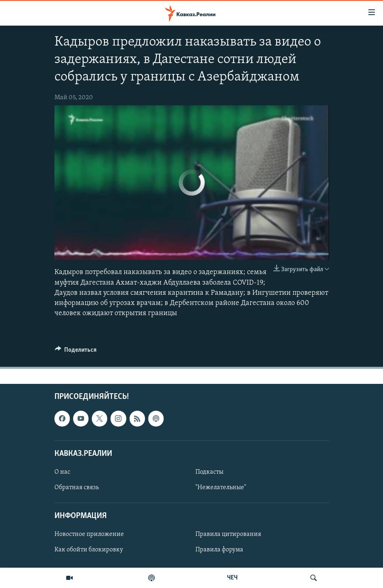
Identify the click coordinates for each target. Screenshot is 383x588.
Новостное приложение (89, 535)
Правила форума (219, 550)
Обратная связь (77, 488)
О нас (62, 472)
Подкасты (209, 472)
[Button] (76, 352)
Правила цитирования (228, 535)
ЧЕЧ (232, 578)
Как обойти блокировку (89, 550)
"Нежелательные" (221, 488)
